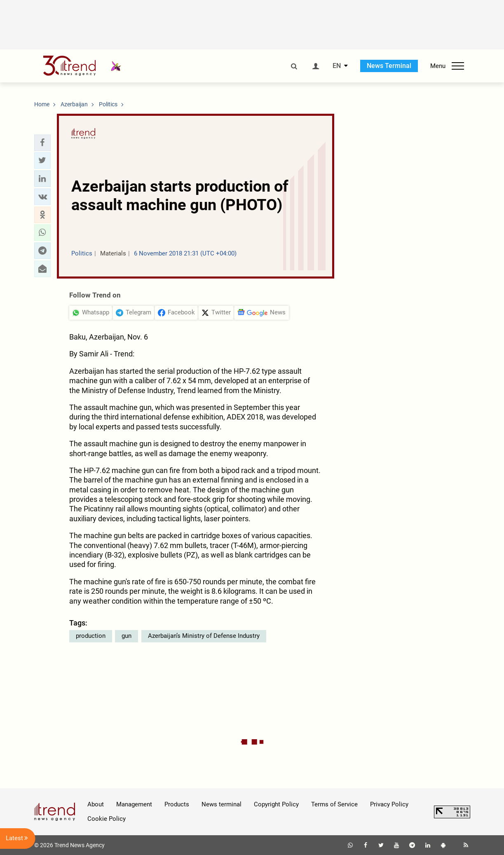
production (91, 636)
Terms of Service (334, 804)
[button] (42, 143)
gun (127, 636)
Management (134, 804)
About (96, 804)
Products (177, 804)
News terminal (222, 804)
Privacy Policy (389, 804)
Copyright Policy (276, 804)
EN (337, 66)
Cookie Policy (107, 819)
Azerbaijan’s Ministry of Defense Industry (204, 636)
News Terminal (389, 66)
